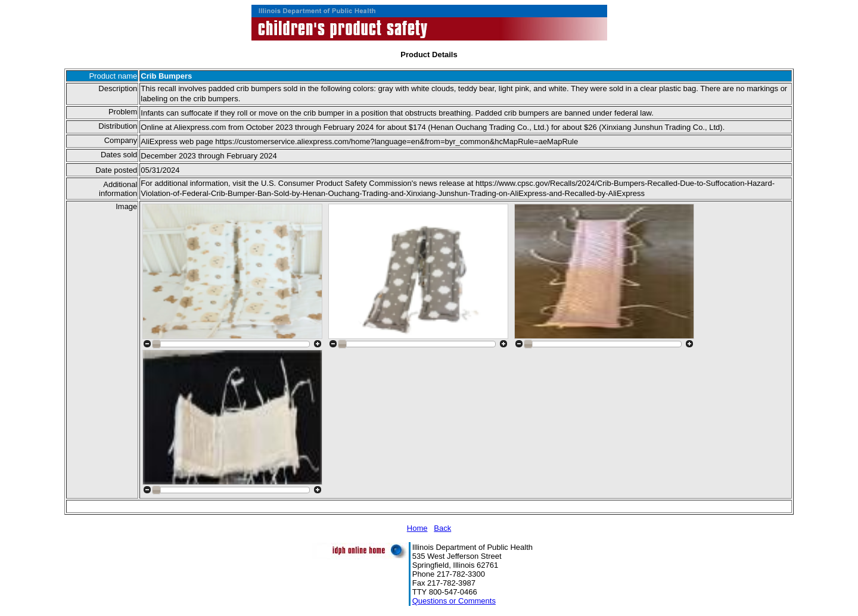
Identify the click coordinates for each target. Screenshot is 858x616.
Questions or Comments (454, 601)
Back (442, 528)
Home (417, 528)
